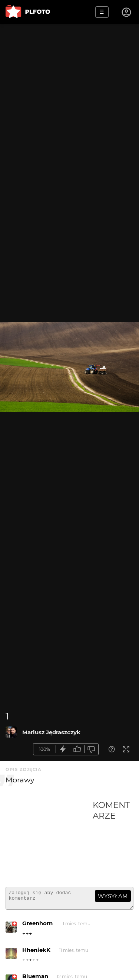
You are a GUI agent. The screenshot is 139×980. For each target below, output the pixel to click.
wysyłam (113, 896)
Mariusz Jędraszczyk (51, 732)
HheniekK (36, 953)
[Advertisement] (49, 840)
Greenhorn (37, 927)
